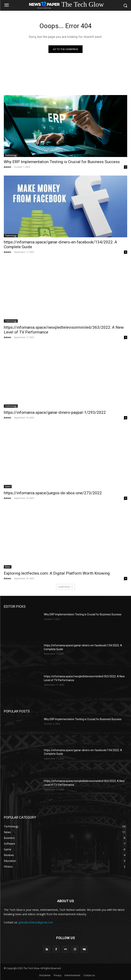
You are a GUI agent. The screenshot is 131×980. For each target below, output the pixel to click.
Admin (8, 167)
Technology (11, 155)
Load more (65, 587)
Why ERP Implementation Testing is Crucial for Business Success (62, 162)
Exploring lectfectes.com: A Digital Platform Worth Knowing (57, 573)
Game (8, 486)
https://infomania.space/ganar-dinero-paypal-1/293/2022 (55, 412)
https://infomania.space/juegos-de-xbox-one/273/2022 (53, 493)
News (8, 567)
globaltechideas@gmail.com (36, 922)
